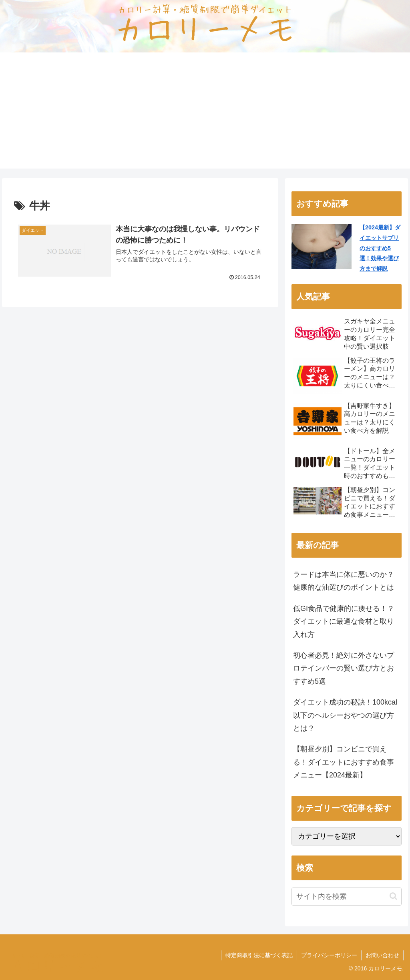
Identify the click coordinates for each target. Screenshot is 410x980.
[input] (346, 897)
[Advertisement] (205, 112)
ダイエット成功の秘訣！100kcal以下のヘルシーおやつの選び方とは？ (345, 715)
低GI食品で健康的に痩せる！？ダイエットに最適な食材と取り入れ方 (344, 622)
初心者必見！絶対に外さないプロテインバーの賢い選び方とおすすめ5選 (344, 668)
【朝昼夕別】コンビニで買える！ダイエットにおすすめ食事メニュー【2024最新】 (344, 762)
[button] (393, 896)
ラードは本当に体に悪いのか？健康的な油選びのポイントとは (344, 581)
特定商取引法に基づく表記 (259, 955)
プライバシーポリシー (329, 955)
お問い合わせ (382, 955)
